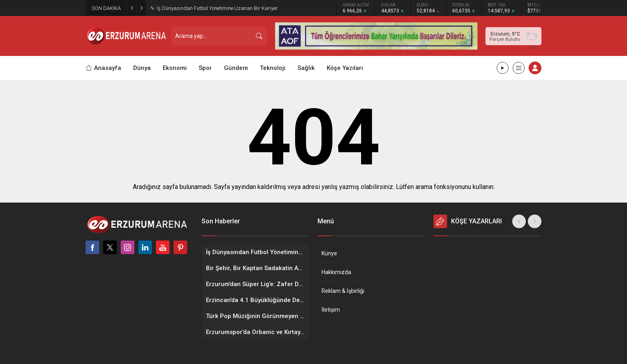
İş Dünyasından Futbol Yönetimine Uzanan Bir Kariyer (217, 8)
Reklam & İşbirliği (343, 291)
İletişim (331, 310)
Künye (329, 253)
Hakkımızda (336, 272)
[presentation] (519, 221)
